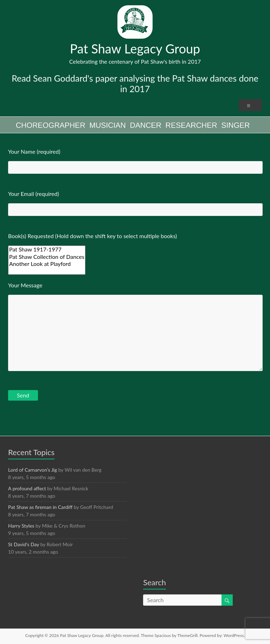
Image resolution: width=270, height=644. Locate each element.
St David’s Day (24, 544)
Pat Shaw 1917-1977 (47, 249)
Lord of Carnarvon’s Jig (33, 470)
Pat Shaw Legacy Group (135, 49)
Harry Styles (21, 526)
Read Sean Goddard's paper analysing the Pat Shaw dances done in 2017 (135, 83)
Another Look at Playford (47, 264)
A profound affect (27, 488)
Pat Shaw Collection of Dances (47, 257)
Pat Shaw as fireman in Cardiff (40, 507)
